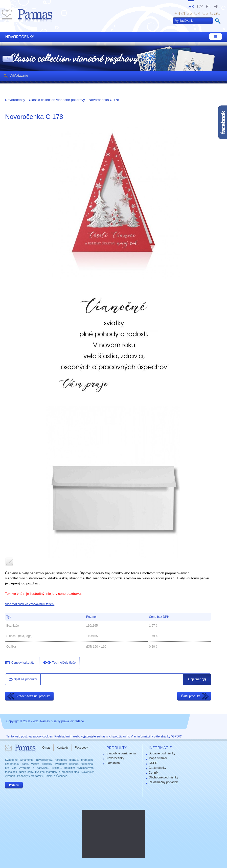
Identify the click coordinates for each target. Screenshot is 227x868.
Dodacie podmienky (162, 753)
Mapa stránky (158, 758)
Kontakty (63, 748)
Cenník (153, 773)
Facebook (82, 748)
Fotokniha (113, 763)
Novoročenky (15, 100)
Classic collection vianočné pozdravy (57, 100)
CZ (200, 6)
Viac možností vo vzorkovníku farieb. (30, 604)
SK (191, 6)
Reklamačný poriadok (163, 782)
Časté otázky (157, 768)
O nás (46, 748)
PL (208, 6)
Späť (8, 59)
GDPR (153, 763)
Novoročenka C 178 (104, 100)
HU (217, 6)
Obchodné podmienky (163, 777)
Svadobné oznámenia (121, 753)
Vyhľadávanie (19, 76)
